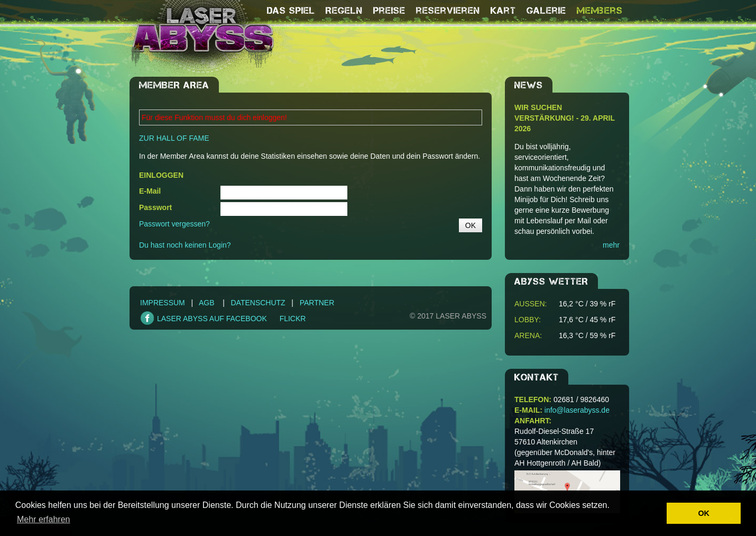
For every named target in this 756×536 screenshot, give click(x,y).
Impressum (163, 303)
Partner (317, 303)
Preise (389, 11)
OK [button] (704, 513)
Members (600, 11)
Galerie (546, 11)
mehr (611, 245)
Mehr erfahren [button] (44, 519)
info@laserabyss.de (577, 410)
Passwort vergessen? (174, 224)
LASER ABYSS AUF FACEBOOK (212, 319)
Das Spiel (291, 11)
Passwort (155, 207)
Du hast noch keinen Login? (185, 245)
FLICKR (293, 319)
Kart (503, 11)
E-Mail (150, 191)
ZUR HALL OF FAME (174, 138)
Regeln (344, 11)
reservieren (448, 11)
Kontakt (537, 377)
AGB (207, 303)
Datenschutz (258, 303)
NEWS (529, 85)
